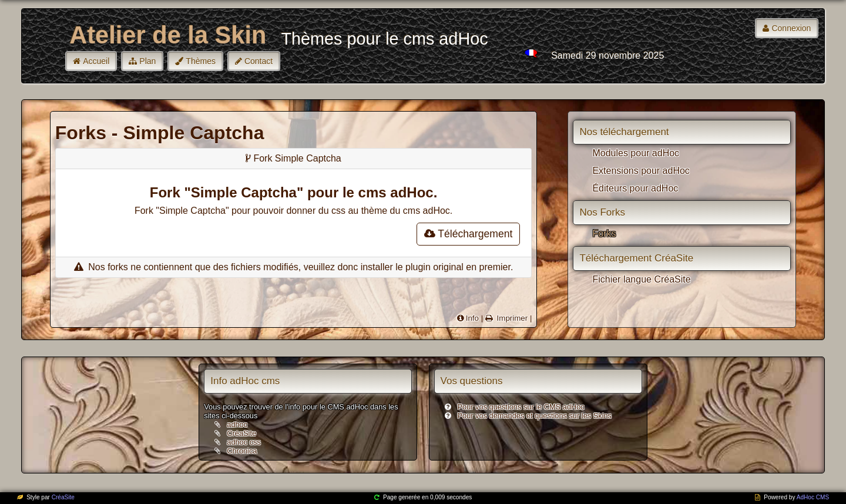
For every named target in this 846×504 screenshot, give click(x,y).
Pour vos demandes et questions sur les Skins (535, 416)
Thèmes (201, 61)
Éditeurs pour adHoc (635, 188)
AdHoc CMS (813, 497)
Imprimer (511, 318)
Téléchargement (468, 234)
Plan (147, 61)
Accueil (96, 61)
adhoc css (244, 442)
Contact (258, 61)
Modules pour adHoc (636, 153)
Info (472, 318)
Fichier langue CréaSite (641, 279)
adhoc (237, 424)
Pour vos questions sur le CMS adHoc (521, 407)
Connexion (791, 28)
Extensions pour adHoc (641, 171)
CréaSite (241, 433)
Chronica (242, 451)
